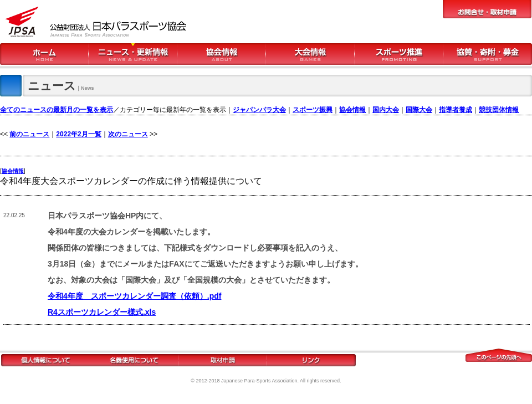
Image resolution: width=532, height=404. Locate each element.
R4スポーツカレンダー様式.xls (102, 312)
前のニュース (29, 134)
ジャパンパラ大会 (259, 110)
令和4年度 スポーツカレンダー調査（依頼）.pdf (134, 296)
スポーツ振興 (313, 110)
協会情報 (352, 110)
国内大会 (386, 110)
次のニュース (128, 134)
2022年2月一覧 (78, 134)
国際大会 (419, 110)
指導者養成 (456, 110)
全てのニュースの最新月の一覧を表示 (57, 110)
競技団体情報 (499, 110)
